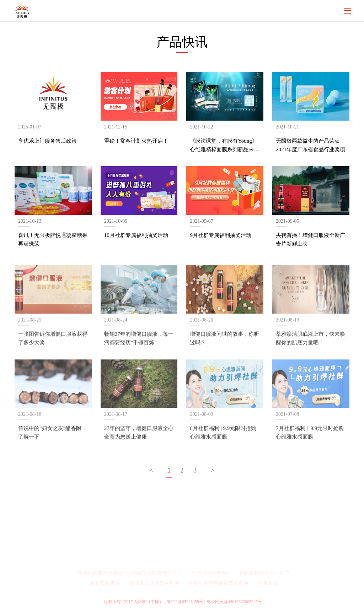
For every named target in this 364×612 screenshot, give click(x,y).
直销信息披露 (105, 583)
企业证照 (267, 583)
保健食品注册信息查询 (154, 583)
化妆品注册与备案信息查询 (218, 583)
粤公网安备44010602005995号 (234, 602)
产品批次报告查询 (211, 573)
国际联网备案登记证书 (265, 573)
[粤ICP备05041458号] (185, 602)
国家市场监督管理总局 (157, 573)
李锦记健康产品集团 (100, 573)
